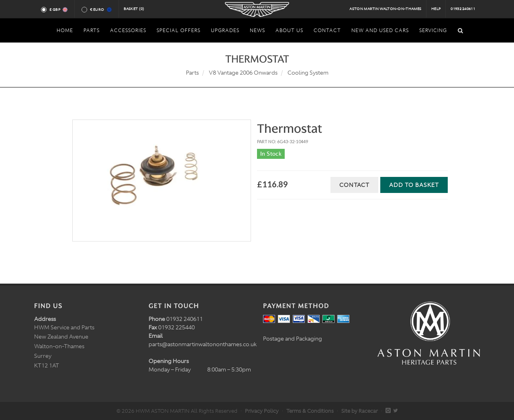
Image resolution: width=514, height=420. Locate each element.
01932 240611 (463, 9)
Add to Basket (414, 185)
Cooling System (308, 73)
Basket (134, 9)
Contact (354, 185)
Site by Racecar (360, 411)
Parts (192, 73)
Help (436, 9)
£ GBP (58, 10)
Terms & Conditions (310, 411)
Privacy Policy (262, 411)
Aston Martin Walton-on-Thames (385, 9)
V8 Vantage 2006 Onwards (243, 73)
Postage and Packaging (293, 339)
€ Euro (100, 10)
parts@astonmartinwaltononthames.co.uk (203, 344)
